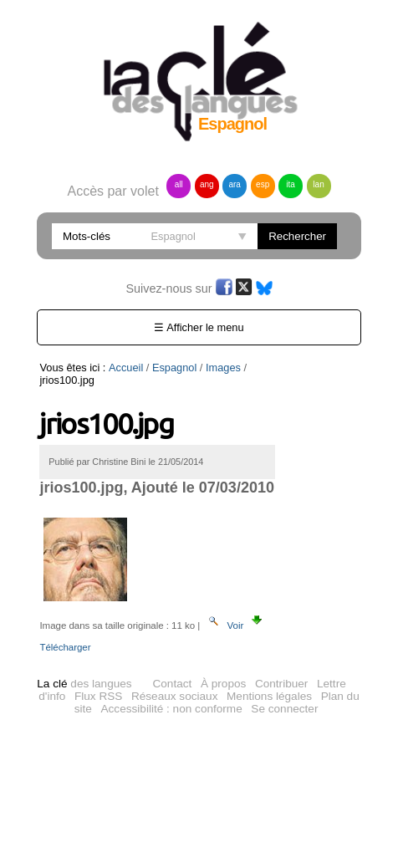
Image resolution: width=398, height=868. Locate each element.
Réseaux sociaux (175, 696)
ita (291, 184)
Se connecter (284, 709)
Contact (172, 684)
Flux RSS (98, 696)
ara (234, 184)
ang (207, 184)
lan (318, 184)
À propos (223, 684)
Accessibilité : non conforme (172, 709)
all (179, 184)
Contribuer (281, 684)
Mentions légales (269, 696)
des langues (84, 684)
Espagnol (174, 368)
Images (223, 368)
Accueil (126, 368)
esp (263, 184)
